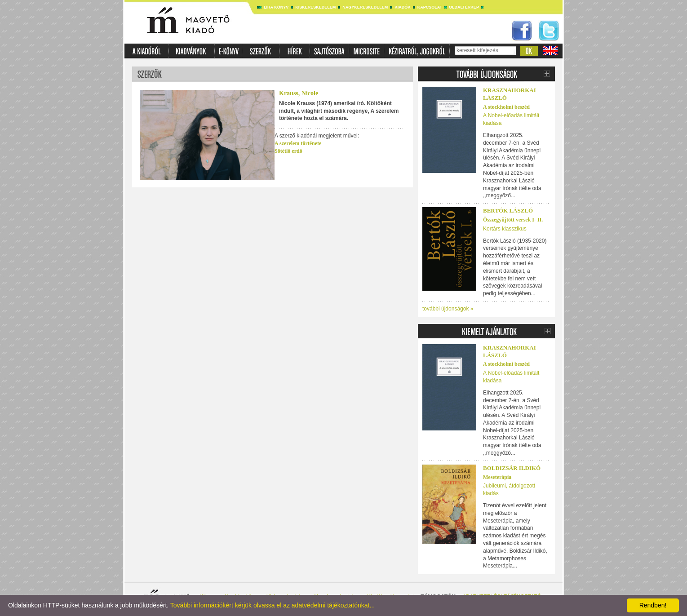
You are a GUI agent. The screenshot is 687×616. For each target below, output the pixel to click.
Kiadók (403, 7)
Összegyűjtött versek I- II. (513, 220)
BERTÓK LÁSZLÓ (508, 211)
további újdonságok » (448, 309)
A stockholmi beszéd (506, 107)
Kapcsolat (430, 7)
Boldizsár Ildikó (512, 468)
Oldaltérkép (464, 7)
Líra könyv (276, 7)
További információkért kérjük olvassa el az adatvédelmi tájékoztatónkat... (273, 605)
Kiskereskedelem (315, 7)
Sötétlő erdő (288, 151)
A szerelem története (298, 143)
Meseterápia (497, 477)
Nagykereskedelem (365, 7)
